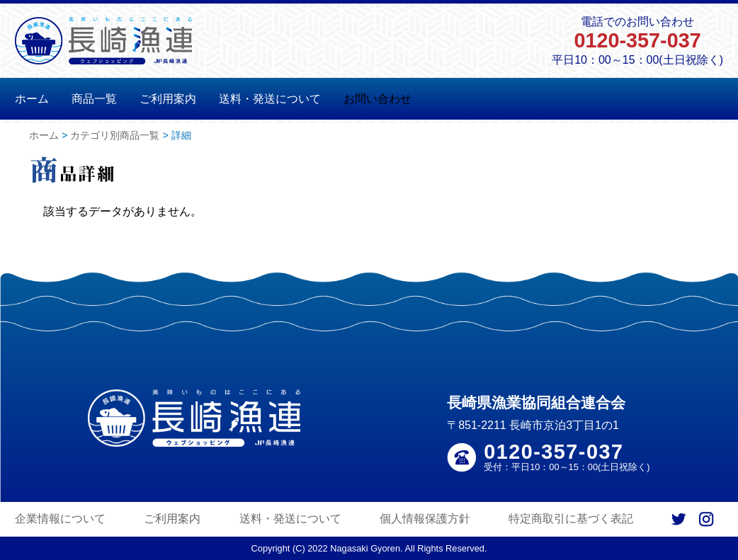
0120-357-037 (637, 40)
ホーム (32, 99)
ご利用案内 (168, 99)
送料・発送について (270, 99)
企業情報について (60, 519)
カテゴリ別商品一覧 (115, 135)
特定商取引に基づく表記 (571, 519)
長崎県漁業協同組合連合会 (536, 402)
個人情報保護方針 (425, 519)
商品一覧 (94, 99)
